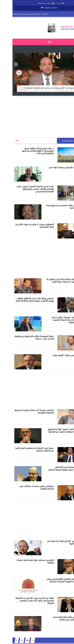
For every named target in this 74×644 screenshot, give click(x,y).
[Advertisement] (37, 113)
